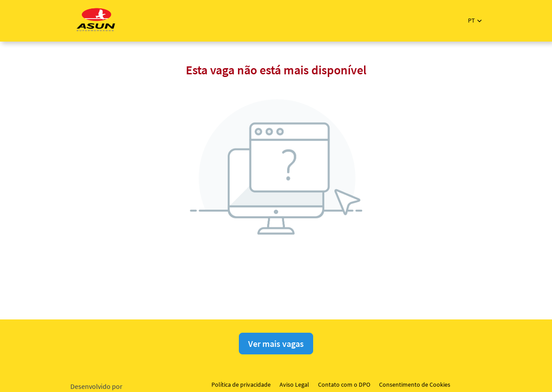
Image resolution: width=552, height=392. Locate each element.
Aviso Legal (294, 384)
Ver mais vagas (276, 344)
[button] (475, 21)
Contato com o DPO (344, 384)
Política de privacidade (241, 384)
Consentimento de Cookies (415, 384)
